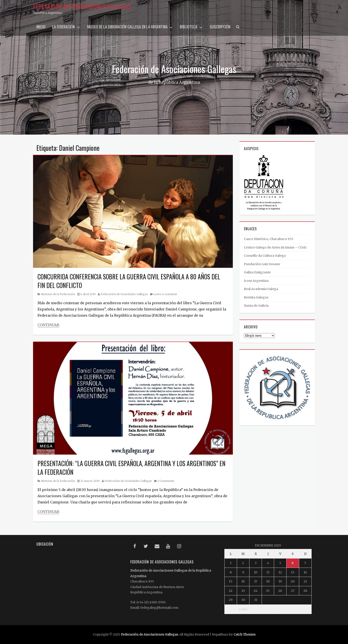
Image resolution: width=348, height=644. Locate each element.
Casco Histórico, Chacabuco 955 (269, 239)
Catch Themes (244, 634)
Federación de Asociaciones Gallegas (82, 6)
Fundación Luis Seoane (262, 264)
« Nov (243, 609)
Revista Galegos (256, 297)
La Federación (63, 27)
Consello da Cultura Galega (265, 256)
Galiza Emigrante (257, 272)
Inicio (41, 27)
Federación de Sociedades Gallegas (124, 294)
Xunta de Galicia (256, 306)
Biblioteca (189, 27)
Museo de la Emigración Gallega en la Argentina (127, 27)
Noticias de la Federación (58, 294)
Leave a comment (165, 294)
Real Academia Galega (261, 289)
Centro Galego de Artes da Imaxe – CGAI (275, 247)
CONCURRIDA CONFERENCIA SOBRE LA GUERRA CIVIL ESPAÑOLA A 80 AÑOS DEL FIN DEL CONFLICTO (129, 281)
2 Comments (166, 481)
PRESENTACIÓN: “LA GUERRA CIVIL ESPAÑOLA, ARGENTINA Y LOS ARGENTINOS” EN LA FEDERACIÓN (131, 468)
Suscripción (220, 27)
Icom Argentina (256, 281)
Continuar (48, 325)
